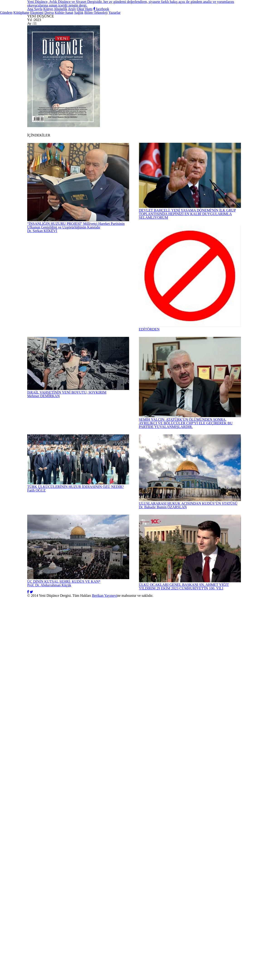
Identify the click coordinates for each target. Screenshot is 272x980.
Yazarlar (257, 41)
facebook (233, 7)
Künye (123, 7)
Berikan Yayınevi (149, 965)
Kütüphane (49, 41)
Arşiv (174, 7)
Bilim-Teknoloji (215, 41)
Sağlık (178, 41)
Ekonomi (84, 41)
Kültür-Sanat (144, 41)
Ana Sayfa (95, 7)
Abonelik (149, 7)
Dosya (110, 41)
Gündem (15, 41)
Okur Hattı (200, 7)
